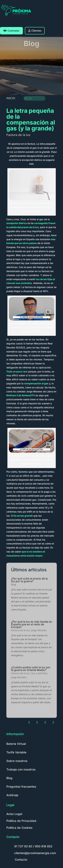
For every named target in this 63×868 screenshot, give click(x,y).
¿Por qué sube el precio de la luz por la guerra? (29, 580)
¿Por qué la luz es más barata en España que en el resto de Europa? (32, 624)
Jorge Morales (39, 630)
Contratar (11, 31)
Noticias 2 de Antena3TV (21, 395)
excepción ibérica (17, 223)
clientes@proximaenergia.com (35, 853)
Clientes (35, 31)
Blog (14, 584)
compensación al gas (36, 383)
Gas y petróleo (39, 673)
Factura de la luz (18, 135)
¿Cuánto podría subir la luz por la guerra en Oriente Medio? (31, 669)
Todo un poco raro (17, 371)
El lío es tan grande (22, 516)
